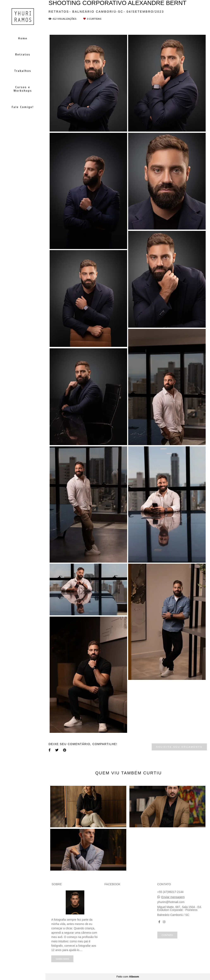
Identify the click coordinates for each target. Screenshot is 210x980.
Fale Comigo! (23, 107)
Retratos (23, 55)
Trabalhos (23, 71)
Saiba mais (62, 959)
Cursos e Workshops (23, 89)
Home (23, 38)
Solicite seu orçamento (179, 747)
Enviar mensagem (173, 897)
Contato (167, 935)
